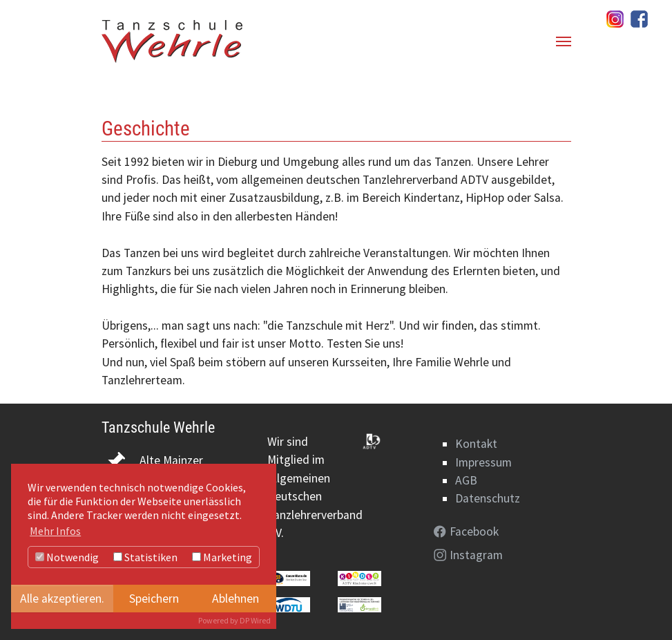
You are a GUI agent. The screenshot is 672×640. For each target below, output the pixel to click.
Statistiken (145, 557)
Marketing (222, 557)
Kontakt (476, 444)
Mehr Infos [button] (55, 531)
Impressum (483, 462)
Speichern (154, 599)
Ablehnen (236, 599)
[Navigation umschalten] (564, 41)
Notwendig (67, 557)
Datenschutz (488, 498)
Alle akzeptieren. (62, 599)
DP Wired (255, 620)
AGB (466, 480)
